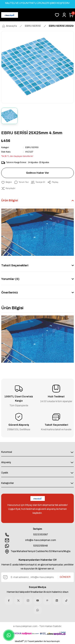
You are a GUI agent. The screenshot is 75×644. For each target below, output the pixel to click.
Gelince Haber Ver (37, 173)
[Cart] (71, 15)
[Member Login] (64, 15)
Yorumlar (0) (10, 279)
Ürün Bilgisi (10, 200)
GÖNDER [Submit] (65, 577)
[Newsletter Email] (37, 577)
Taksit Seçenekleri (15, 265)
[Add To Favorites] (6, 182)
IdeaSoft (19, 641)
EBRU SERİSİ (32, 147)
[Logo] (10, 15)
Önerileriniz (10, 292)
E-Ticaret (30, 641)
